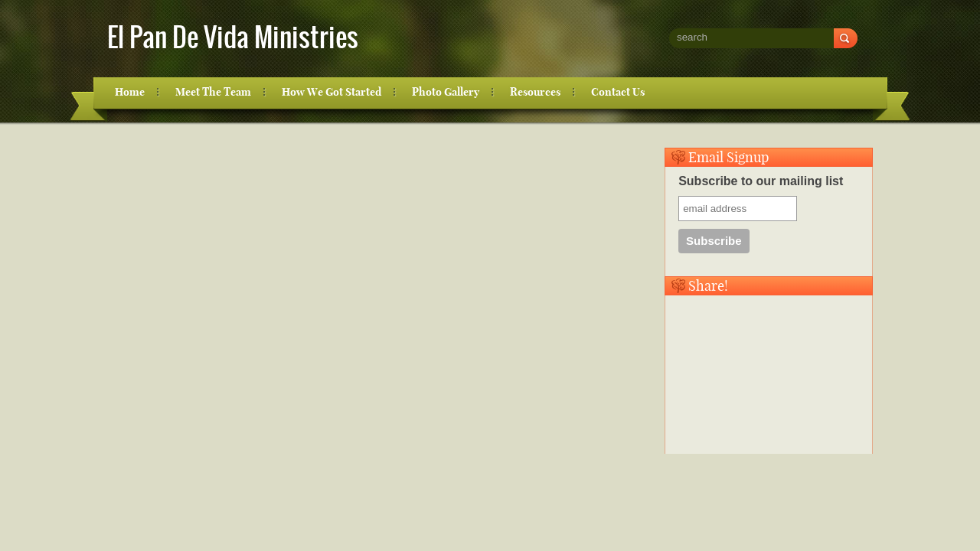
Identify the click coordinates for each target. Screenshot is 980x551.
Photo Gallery (446, 92)
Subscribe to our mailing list (761, 181)
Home (130, 92)
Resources (535, 92)
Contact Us (618, 92)
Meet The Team (213, 92)
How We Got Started (332, 92)
